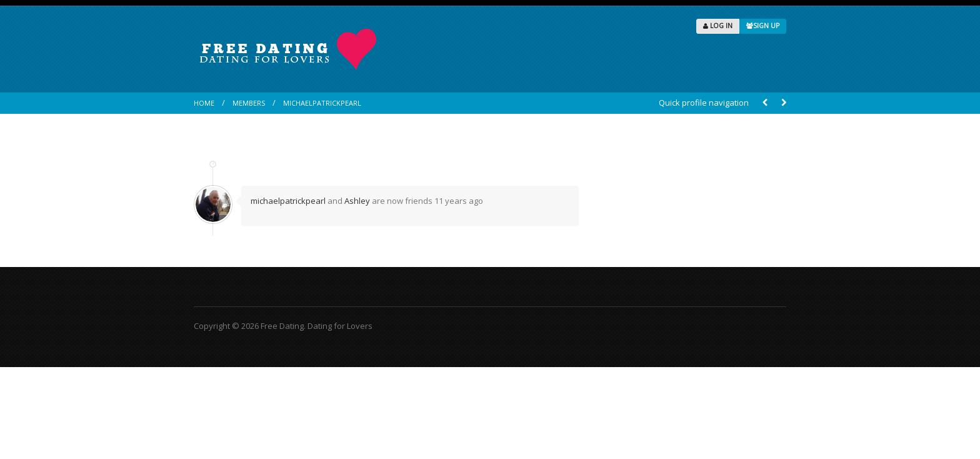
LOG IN (718, 26)
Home (204, 103)
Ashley (357, 201)
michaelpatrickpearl (322, 103)
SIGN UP (763, 26)
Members (249, 103)
